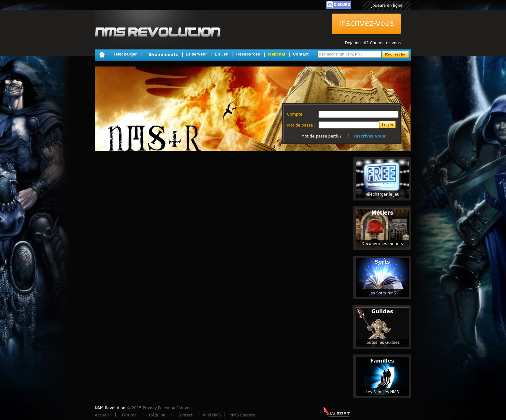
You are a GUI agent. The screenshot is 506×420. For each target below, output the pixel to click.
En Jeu (222, 54)
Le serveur (197, 54)
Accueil (102, 415)
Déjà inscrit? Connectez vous (373, 43)
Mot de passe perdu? (322, 136)
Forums (129, 415)
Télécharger (125, 54)
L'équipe (157, 415)
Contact (301, 54)
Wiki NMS (212, 415)
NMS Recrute (243, 415)
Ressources (248, 54)
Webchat (277, 54)
